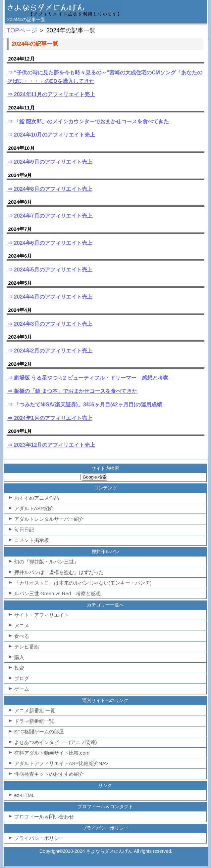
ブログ (22, 678)
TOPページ (22, 30)
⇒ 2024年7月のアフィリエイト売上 (50, 216)
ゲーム (22, 689)
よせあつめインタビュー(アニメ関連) (56, 742)
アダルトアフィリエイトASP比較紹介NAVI (62, 763)
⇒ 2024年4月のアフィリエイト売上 (50, 297)
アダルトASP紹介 (34, 508)
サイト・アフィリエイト (42, 615)
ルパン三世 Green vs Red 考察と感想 (58, 593)
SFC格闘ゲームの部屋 (39, 732)
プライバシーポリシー (39, 838)
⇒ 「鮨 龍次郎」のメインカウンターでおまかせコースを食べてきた (88, 122)
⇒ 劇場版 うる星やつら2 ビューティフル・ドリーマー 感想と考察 (88, 378)
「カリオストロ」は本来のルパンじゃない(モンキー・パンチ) (83, 583)
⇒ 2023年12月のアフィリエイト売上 (51, 445)
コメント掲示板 (32, 540)
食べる (22, 636)
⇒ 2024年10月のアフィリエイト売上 (51, 135)
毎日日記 (24, 530)
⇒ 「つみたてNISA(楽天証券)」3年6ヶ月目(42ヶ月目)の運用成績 (85, 405)
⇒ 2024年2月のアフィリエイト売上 (50, 351)
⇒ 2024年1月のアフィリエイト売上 (50, 418)
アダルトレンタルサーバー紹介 (49, 519)
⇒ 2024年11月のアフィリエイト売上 (51, 94)
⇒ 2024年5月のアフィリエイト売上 (50, 270)
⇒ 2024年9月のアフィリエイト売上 (50, 162)
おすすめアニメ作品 (37, 498)
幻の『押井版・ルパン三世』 (47, 562)
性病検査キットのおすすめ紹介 (49, 774)
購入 (19, 657)
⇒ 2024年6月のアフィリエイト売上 (50, 243)
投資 (19, 668)
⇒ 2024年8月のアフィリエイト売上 (50, 189)
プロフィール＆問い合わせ (44, 817)
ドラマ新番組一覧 (34, 721)
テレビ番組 (27, 647)
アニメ (22, 625)
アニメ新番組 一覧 (35, 710)
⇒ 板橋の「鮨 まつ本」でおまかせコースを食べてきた (72, 391)
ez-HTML (25, 795)
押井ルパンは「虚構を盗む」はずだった (59, 572)
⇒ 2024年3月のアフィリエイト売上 (50, 324)
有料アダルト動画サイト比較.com (52, 753)
